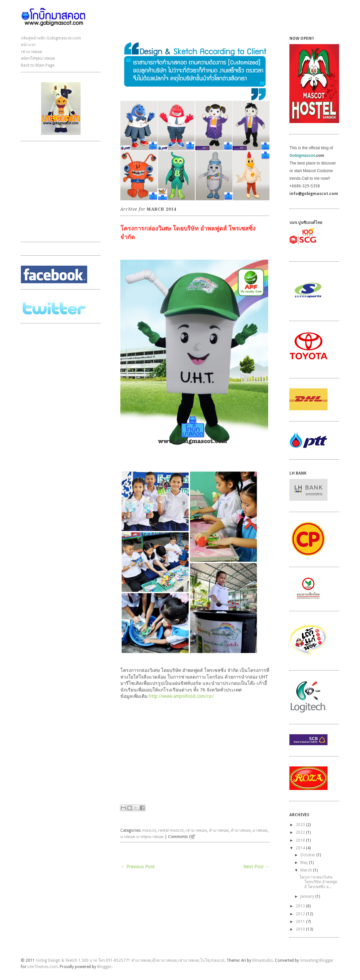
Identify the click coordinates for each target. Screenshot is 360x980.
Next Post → (256, 867)
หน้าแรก (28, 45)
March (306, 870)
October (308, 855)
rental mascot (171, 830)
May (304, 863)
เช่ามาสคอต (31, 52)
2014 (300, 848)
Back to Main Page (38, 65)
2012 (300, 914)
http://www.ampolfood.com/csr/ (182, 696)
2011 (300, 922)
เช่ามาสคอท (196, 830)
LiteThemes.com (43, 967)
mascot (149, 830)
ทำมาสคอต (219, 830)
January (307, 896)
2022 (300, 832)
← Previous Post (137, 867)
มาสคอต (260, 830)
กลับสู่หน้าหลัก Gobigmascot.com (51, 38)
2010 (300, 929)
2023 (300, 825)
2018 (300, 840)
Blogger (104, 967)
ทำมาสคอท (241, 830)
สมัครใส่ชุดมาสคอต (38, 58)
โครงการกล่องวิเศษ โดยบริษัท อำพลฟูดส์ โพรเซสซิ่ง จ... (318, 882)
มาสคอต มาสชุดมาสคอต (142, 837)
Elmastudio (263, 960)
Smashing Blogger (317, 960)
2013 (300, 906)
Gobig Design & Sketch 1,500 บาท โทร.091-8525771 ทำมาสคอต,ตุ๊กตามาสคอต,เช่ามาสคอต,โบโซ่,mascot (130, 960)
